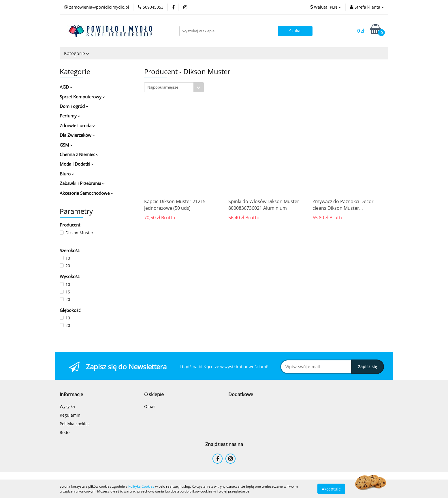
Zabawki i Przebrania (82, 183)
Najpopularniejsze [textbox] (163, 87)
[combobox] (174, 87)
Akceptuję (331, 489)
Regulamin (70, 415)
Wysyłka (67, 406)
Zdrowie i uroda (77, 126)
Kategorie (77, 53)
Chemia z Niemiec (79, 154)
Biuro (67, 174)
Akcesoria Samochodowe (86, 193)
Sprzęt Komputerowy (82, 97)
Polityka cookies (75, 424)
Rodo (65, 432)
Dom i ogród (74, 106)
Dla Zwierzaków (77, 135)
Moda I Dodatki (77, 164)
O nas (150, 406)
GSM (66, 145)
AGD (66, 87)
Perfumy (70, 116)
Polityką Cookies (141, 486)
